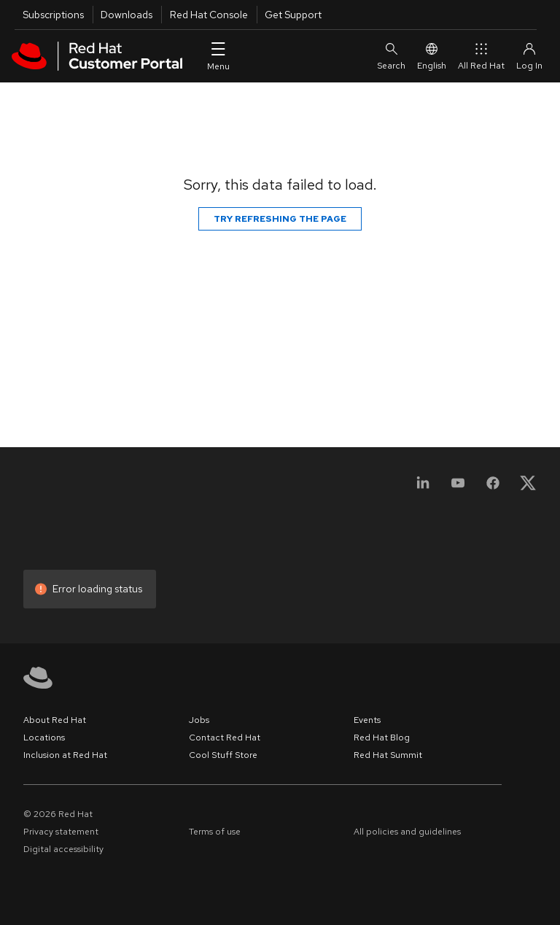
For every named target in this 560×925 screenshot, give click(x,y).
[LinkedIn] (423, 488)
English (432, 56)
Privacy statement (61, 832)
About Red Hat (55, 720)
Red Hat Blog (382, 738)
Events (367, 720)
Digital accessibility (63, 849)
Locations (44, 738)
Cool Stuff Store (223, 755)
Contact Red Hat (225, 738)
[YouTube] (458, 488)
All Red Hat (481, 56)
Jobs (199, 720)
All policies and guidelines (407, 832)
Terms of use (215, 832)
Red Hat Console (209, 15)
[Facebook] (493, 488)
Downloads (127, 15)
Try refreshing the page (280, 219)
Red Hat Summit (388, 755)
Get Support (293, 15)
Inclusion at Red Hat (65, 755)
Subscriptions (53, 15)
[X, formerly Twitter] (528, 488)
